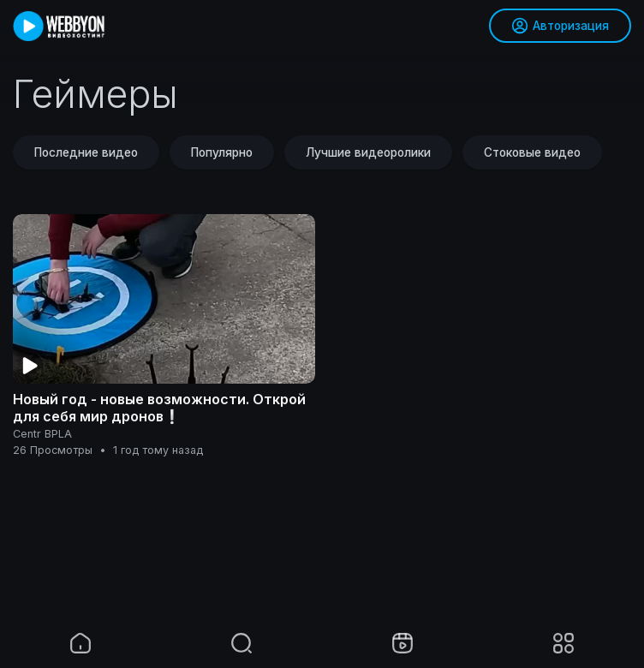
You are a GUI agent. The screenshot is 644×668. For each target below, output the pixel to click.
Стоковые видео (532, 152)
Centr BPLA (42, 434)
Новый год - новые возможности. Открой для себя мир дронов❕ (159, 408)
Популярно (222, 152)
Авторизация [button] (560, 26)
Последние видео (86, 152)
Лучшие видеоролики (368, 152)
